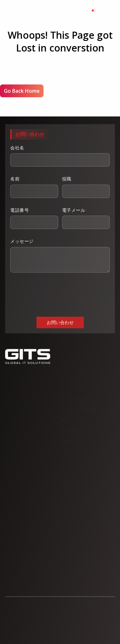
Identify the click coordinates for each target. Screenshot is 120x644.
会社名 (60, 156)
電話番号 (34, 218)
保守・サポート (76, 421)
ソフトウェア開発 (78, 411)
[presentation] (59, 294)
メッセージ (60, 255)
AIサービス (71, 443)
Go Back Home (22, 91)
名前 (34, 187)
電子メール (86, 218)
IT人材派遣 (71, 432)
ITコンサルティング (80, 400)
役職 (86, 187)
